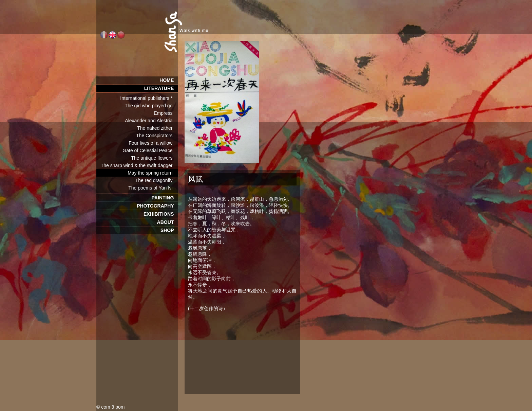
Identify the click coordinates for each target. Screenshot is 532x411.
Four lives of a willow (153, 143)
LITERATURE (161, 88)
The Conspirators (157, 136)
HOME (169, 80)
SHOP (169, 230)
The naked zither (157, 128)
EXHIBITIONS (161, 214)
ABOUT (167, 222)
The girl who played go (151, 106)
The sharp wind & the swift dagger (139, 165)
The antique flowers (154, 158)
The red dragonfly (157, 180)
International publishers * (149, 98)
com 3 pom (113, 407)
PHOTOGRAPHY (157, 206)
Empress (166, 113)
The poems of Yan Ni (153, 188)
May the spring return (153, 173)
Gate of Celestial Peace (150, 150)
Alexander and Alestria (151, 121)
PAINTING (165, 198)
